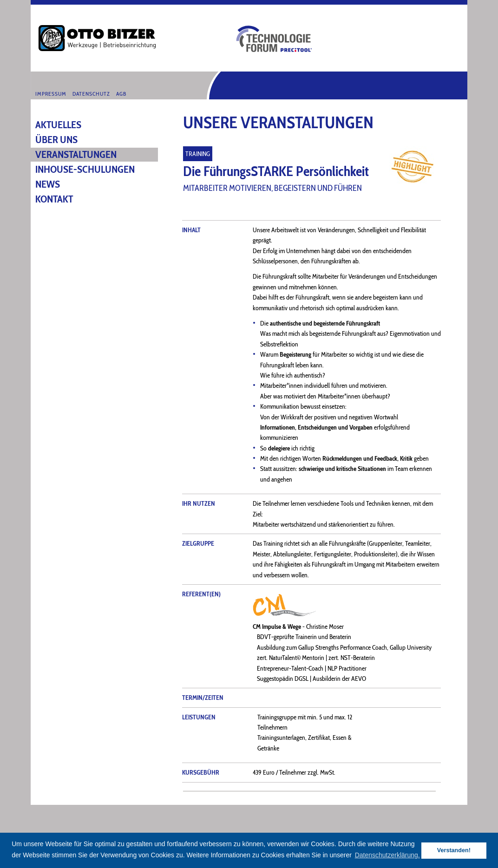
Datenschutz (91, 94)
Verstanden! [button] (454, 850)
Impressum (51, 94)
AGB (121, 94)
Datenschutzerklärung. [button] (387, 855)
